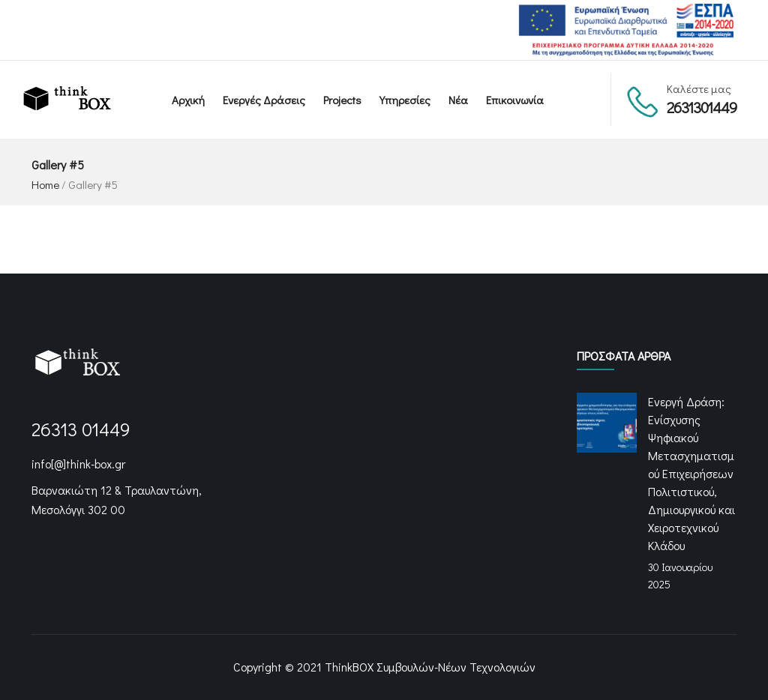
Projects (342, 100)
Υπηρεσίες (405, 100)
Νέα (458, 100)
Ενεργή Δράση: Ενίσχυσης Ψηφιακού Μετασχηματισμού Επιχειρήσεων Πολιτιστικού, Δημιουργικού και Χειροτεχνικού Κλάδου (691, 473)
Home (45, 184)
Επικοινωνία (515, 100)
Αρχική (188, 100)
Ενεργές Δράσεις (264, 100)
